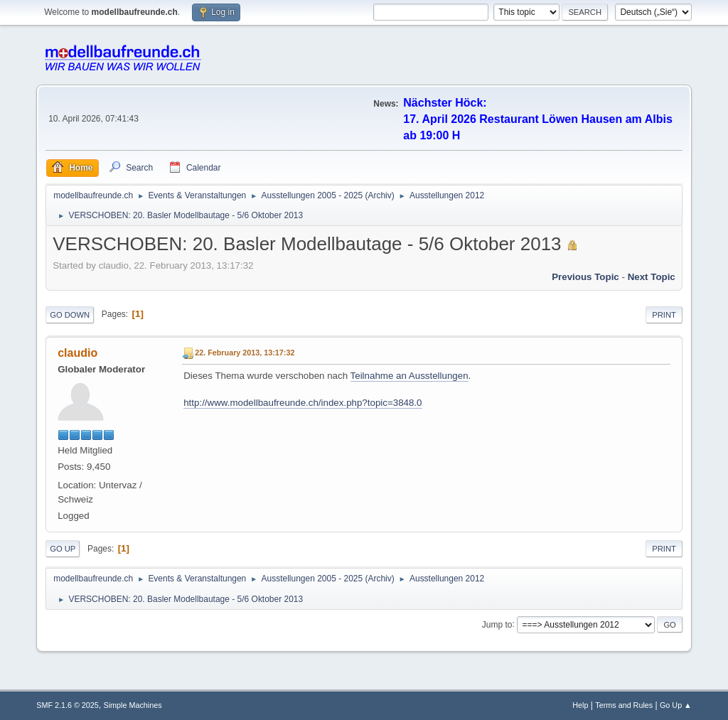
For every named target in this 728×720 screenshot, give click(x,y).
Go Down (70, 315)
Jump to (497, 624)
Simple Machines (133, 705)
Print (664, 315)
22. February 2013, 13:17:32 (245, 353)
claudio (77, 353)
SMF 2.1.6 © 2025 (68, 705)
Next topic (652, 277)
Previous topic (585, 277)
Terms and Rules (624, 705)
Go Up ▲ (676, 705)
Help (580, 705)
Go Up (63, 549)
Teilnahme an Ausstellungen (409, 376)
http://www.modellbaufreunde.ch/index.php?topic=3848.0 (303, 403)
